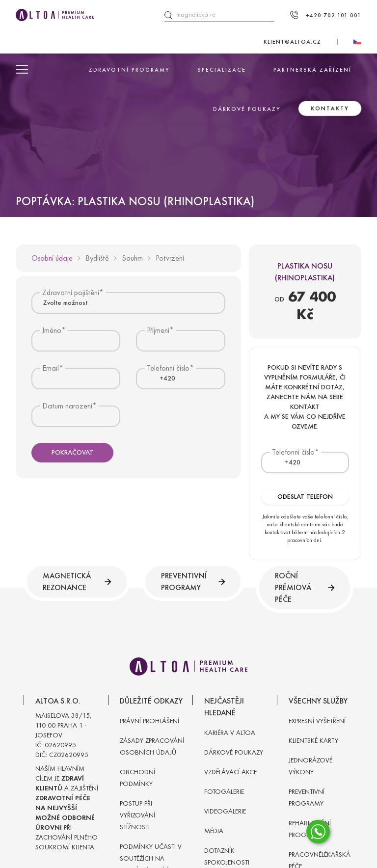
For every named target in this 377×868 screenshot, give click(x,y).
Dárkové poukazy (247, 109)
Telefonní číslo (293, 452)
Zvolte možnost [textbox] (65, 303)
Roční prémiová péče (305, 587)
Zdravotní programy (129, 70)
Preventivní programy (193, 582)
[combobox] (128, 303)
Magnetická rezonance (77, 582)
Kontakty (330, 108)
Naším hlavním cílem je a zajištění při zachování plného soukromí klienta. (67, 808)
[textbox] (162, 379)
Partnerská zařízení (312, 70)
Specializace (222, 70)
